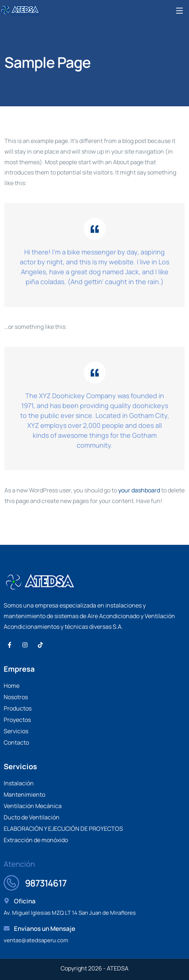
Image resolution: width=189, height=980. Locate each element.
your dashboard (139, 490)
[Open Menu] (180, 10)
